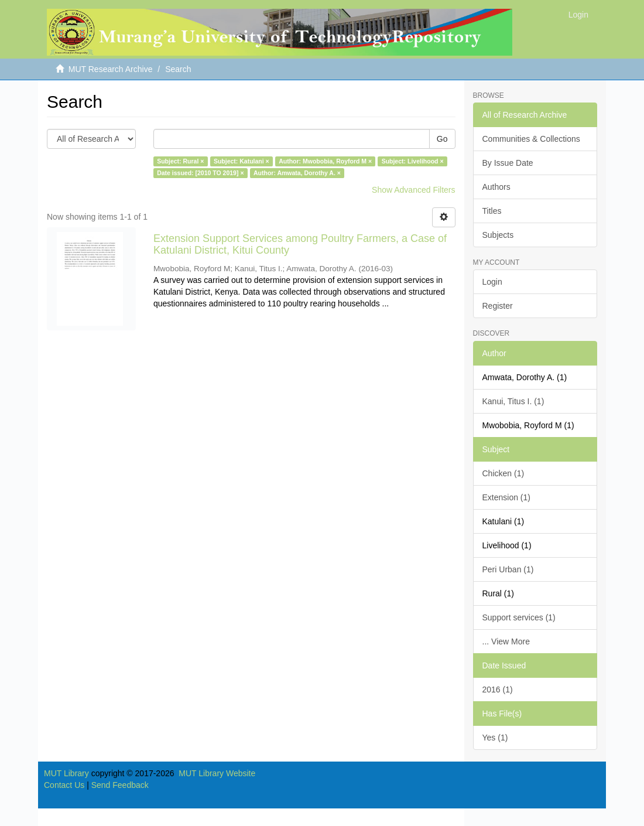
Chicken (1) (503, 473)
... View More (506, 641)
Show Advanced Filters (413, 190)
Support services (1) (519, 617)
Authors (496, 187)
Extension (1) (506, 497)
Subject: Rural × (180, 161)
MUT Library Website (217, 773)
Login (492, 282)
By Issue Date (508, 163)
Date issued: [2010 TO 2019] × (200, 173)
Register (498, 306)
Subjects (498, 235)
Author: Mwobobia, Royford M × (325, 161)
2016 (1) (498, 690)
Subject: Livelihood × (413, 161)
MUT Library (66, 773)
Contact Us (64, 785)
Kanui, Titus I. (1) (513, 401)
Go (442, 139)
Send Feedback (120, 785)
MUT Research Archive (111, 69)
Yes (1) (495, 738)
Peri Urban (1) (508, 569)
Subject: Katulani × (241, 161)
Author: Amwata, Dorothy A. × (297, 173)
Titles (492, 211)
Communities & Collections (531, 139)
